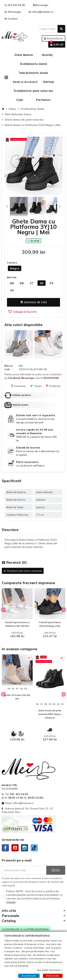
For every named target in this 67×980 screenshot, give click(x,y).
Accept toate (29, 976)
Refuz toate (53, 976)
